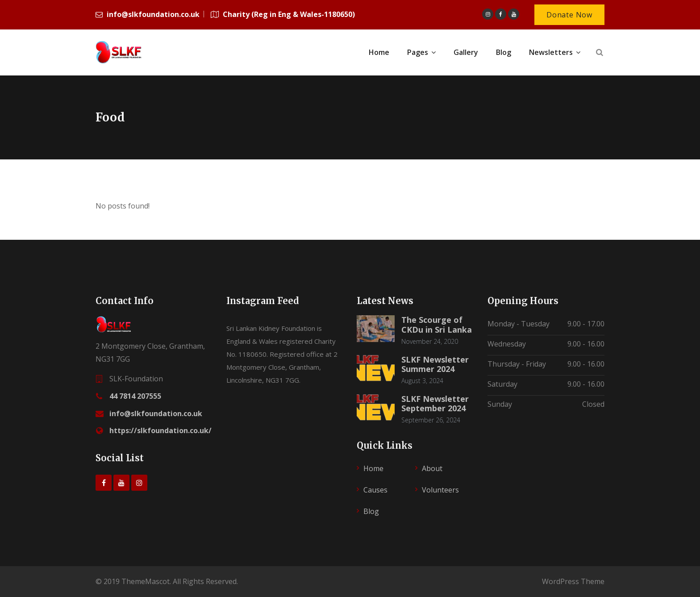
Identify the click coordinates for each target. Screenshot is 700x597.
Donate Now (569, 15)
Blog (371, 511)
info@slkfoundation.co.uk (156, 413)
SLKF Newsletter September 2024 (435, 404)
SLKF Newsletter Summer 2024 (435, 364)
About (432, 468)
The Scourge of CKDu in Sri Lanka (437, 325)
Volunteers (440, 490)
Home (373, 468)
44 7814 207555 (135, 396)
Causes (375, 490)
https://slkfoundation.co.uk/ (160, 430)
